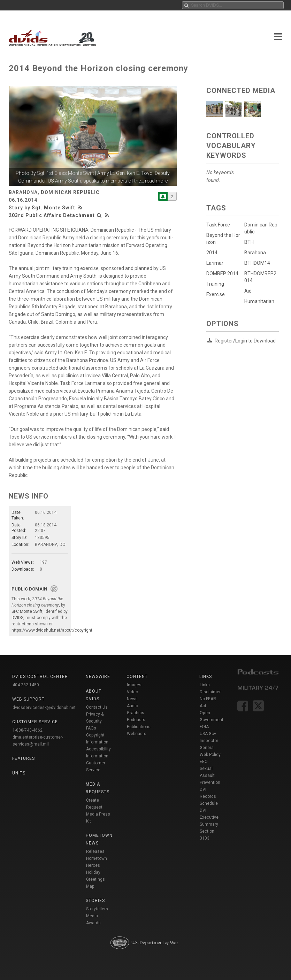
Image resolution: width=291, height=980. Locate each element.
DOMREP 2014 (222, 273)
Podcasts (136, 720)
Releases (95, 851)
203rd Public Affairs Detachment (52, 215)
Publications (139, 727)
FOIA (204, 727)
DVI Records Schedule (209, 796)
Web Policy (210, 755)
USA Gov (208, 734)
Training (215, 284)
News (132, 699)
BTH (249, 242)
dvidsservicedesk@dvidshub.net (44, 708)
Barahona (255, 253)
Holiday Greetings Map (95, 879)
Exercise (216, 294)
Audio (132, 706)
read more (156, 181)
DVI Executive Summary (209, 817)
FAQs (91, 728)
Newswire (98, 677)
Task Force (218, 225)
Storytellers (97, 909)
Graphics (136, 713)
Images (134, 685)
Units (19, 773)
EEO (204, 762)
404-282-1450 (26, 685)
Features (24, 758)
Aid (248, 291)
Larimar (215, 263)
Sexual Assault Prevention (210, 775)
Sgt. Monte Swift (53, 208)
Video (132, 692)
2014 (212, 253)
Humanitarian (259, 301)
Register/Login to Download (245, 341)
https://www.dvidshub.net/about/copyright (52, 630)
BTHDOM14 (257, 263)
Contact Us (97, 707)
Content (137, 677)
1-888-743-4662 (28, 730)
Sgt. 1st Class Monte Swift (66, 173)
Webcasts (137, 734)
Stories (95, 901)
